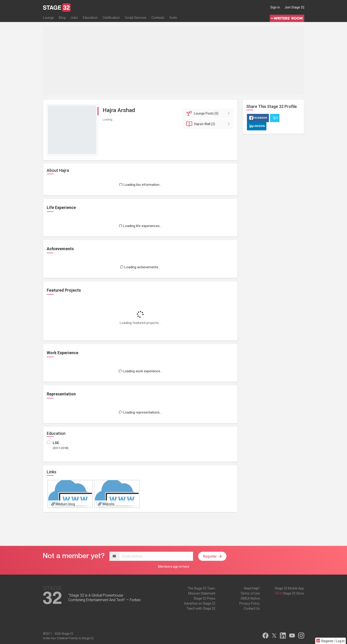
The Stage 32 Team (201, 588)
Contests (158, 18)
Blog (62, 18)
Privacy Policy (250, 603)
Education (90, 18)
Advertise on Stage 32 (200, 603)
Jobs (74, 18)
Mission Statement (202, 593)
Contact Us (252, 608)
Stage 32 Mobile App (289, 588)
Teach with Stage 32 (201, 608)
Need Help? (252, 588)
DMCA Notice (250, 598)
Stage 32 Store (293, 593)
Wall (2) (209, 124)
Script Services (136, 18)
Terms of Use (250, 593)
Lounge (48, 18)
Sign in (275, 7)
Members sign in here (174, 567)
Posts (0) (209, 113)
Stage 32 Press (204, 598)
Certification (111, 18)
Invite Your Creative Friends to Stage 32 (68, 638)
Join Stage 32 (294, 7)
